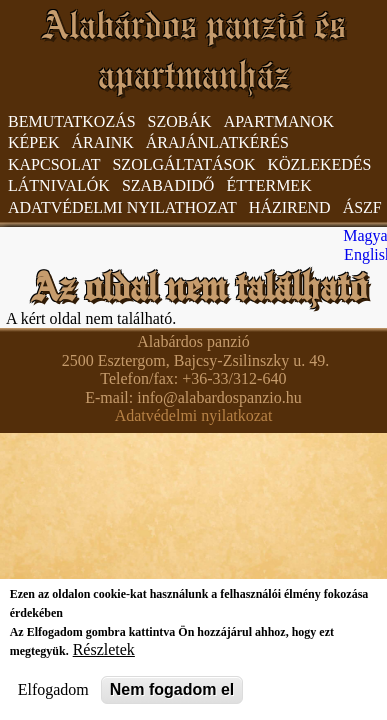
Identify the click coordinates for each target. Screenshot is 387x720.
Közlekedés (320, 164)
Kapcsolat (54, 164)
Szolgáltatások (183, 164)
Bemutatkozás (72, 121)
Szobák (180, 121)
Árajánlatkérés (217, 142)
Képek (34, 142)
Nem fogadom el (172, 689)
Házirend (290, 207)
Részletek (104, 649)
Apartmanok (279, 121)
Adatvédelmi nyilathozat (122, 207)
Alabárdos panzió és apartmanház (194, 49)
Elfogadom (53, 689)
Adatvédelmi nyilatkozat (194, 415)
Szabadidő (168, 185)
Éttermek (268, 185)
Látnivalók (59, 185)
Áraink (103, 142)
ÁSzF (362, 207)
